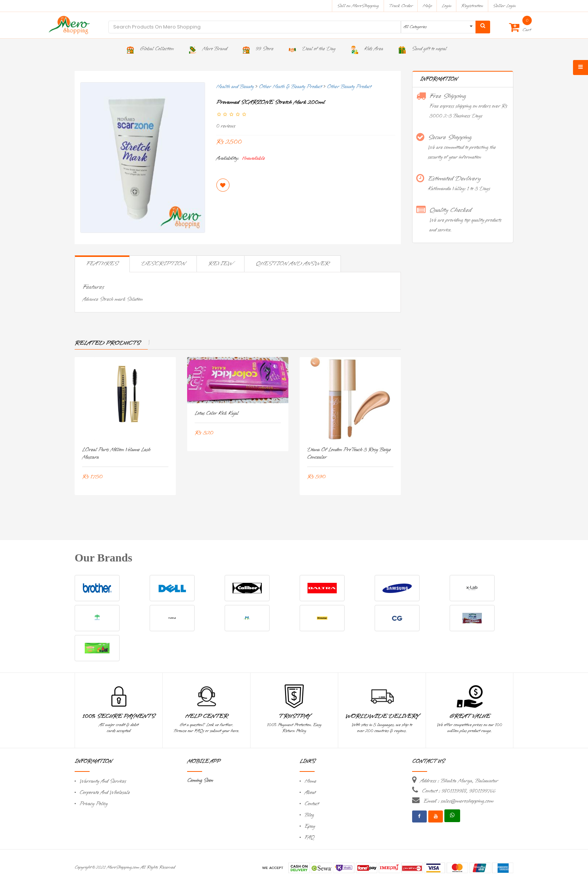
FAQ (309, 838)
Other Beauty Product (349, 87)
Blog (309, 815)
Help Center (206, 716)
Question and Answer (292, 264)
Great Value (469, 716)
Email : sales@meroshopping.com (458, 801)
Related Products (107, 343)
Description (163, 264)
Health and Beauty (235, 87)
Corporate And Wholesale (105, 793)
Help (427, 6)
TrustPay (294, 716)
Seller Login (504, 6)
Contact (312, 804)
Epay (310, 826)
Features (102, 264)
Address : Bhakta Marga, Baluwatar (459, 781)
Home (310, 781)
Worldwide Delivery (382, 716)
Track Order (401, 6)
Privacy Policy (94, 804)
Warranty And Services (103, 781)
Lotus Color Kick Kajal (217, 413)
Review (220, 264)
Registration (472, 6)
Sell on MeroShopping (358, 6)
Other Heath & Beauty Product (291, 87)
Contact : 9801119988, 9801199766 (459, 791)
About (310, 793)
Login (447, 6)
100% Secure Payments (119, 716)
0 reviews (226, 126)
